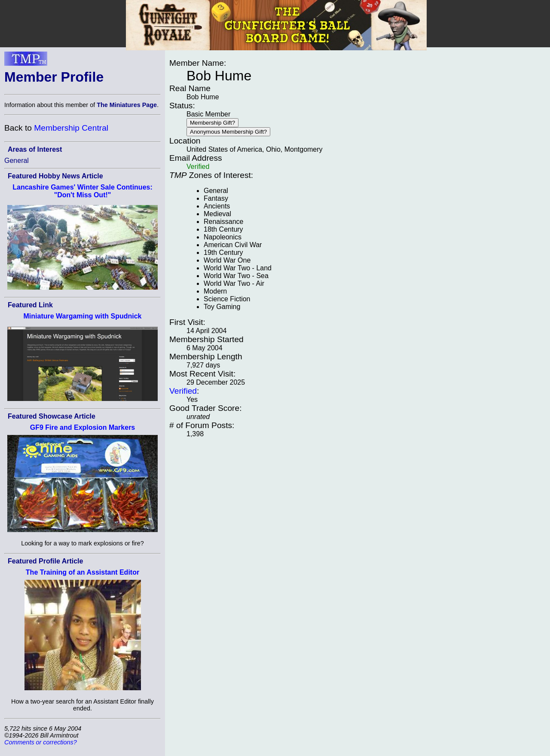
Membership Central (71, 128)
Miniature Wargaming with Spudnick (83, 316)
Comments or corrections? (41, 742)
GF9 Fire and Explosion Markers (83, 427)
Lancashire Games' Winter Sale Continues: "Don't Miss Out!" (82, 191)
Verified (183, 391)
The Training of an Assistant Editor (82, 572)
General (17, 161)
